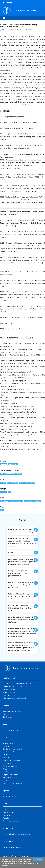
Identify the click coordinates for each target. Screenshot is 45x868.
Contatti (6, 714)
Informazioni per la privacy (12, 711)
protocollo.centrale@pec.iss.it (16, 698)
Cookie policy (7, 717)
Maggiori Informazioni (16, 866)
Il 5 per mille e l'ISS (9, 796)
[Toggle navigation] (4, 18)
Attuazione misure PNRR (11, 730)
